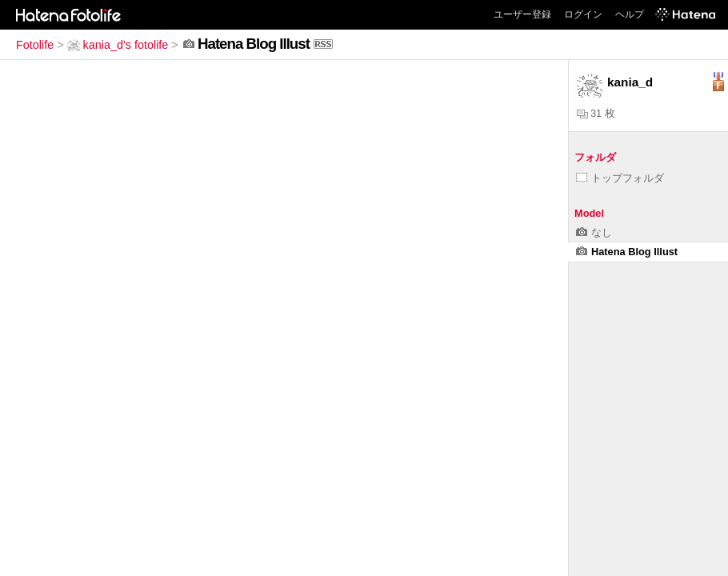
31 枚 (596, 113)
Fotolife (35, 45)
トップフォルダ (620, 178)
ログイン (583, 14)
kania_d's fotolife (118, 45)
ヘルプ (630, 14)
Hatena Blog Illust (627, 252)
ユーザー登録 (522, 14)
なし (594, 232)
